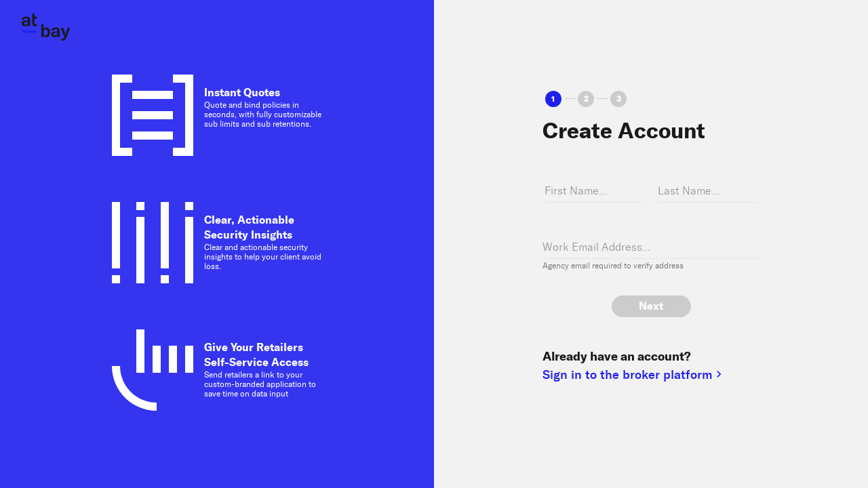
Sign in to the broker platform (634, 375)
